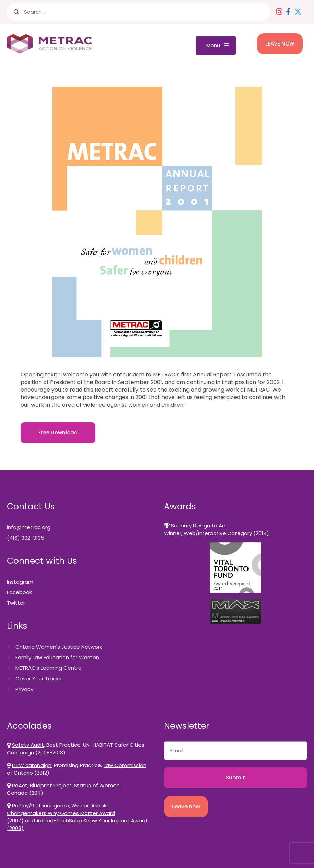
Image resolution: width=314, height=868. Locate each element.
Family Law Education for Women (57, 657)
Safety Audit (28, 745)
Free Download (58, 432)
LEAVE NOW (280, 44)
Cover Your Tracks (38, 679)
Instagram (20, 582)
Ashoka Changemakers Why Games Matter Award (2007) (61, 813)
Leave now (186, 807)
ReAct (20, 785)
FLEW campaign (32, 765)
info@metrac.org (29, 527)
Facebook (19, 592)
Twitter (16, 603)
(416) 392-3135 (26, 538)
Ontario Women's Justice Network (59, 647)
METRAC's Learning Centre (49, 668)
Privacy (24, 689)
